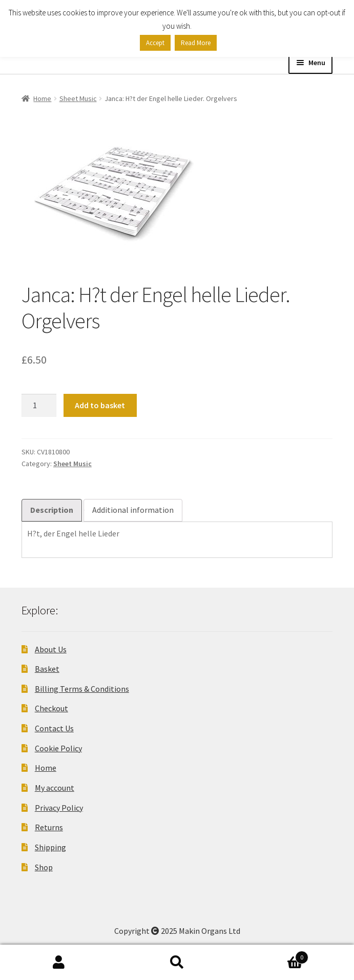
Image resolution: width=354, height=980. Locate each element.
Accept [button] (155, 43)
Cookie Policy (58, 748)
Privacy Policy (59, 808)
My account (55, 788)
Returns (49, 827)
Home (42, 98)
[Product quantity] (39, 406)
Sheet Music (78, 98)
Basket (47, 669)
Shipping (50, 847)
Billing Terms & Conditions (82, 689)
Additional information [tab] (133, 510)
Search (177, 963)
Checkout (51, 708)
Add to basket (100, 405)
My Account (59, 963)
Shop (44, 867)
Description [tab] (52, 510)
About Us (51, 649)
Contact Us (54, 728)
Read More (196, 43)
